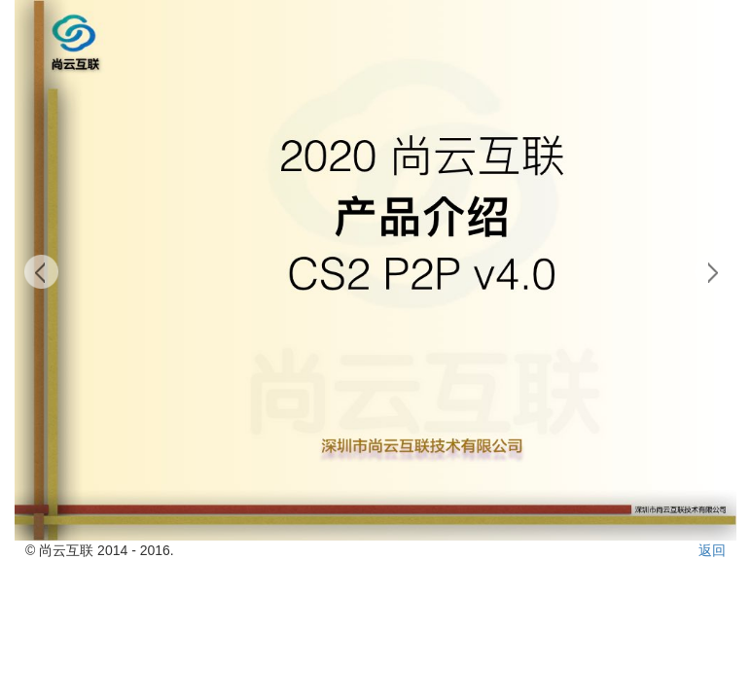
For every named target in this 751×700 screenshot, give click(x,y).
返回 (712, 550)
